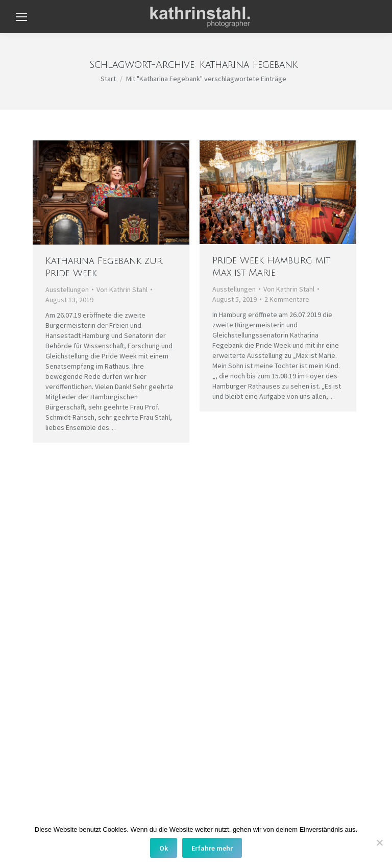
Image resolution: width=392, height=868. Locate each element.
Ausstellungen (67, 290)
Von (122, 290)
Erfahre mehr (212, 848)
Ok (164, 848)
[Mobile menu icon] (21, 17)
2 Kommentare (287, 299)
